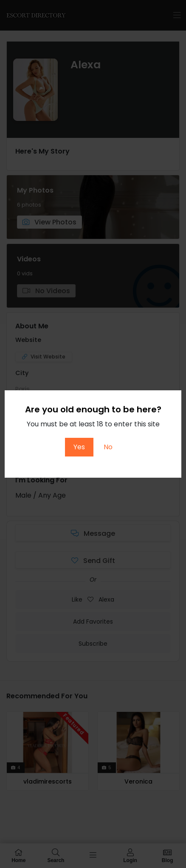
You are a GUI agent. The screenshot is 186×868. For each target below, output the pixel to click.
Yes (79, 447)
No (108, 447)
